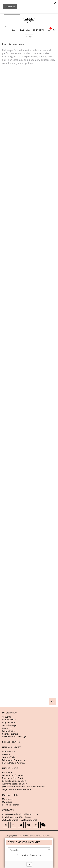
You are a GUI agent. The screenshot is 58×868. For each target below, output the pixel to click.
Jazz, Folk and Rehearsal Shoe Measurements (24, 787)
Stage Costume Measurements (17, 789)
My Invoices (8, 799)
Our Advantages (10, 725)
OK (29, 864)
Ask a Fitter (7, 772)
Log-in (15, 30)
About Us (6, 717)
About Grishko (9, 720)
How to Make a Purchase (14, 763)
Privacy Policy (8, 731)
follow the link (35, 855)
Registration (25, 30)
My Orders (7, 802)
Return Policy (8, 752)
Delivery (6, 754)
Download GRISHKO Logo (14, 737)
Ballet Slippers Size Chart (14, 781)
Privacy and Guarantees (13, 760)
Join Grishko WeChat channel (23, 820)
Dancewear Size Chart (13, 778)
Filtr (29, 37)
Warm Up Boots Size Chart (15, 784)
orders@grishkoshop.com (26, 814)
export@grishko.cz (23, 817)
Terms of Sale (9, 757)
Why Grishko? (9, 722)
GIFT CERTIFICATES (11, 742)
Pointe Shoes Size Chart (13, 775)
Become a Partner (11, 805)
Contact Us (7, 728)
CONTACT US (38, 30)
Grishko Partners (10, 734)
